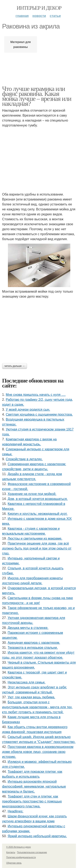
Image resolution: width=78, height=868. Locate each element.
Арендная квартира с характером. (34, 643)
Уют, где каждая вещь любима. (32, 697)
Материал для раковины (21, 44)
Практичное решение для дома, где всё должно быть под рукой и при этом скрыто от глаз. (37, 548)
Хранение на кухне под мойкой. (32, 494)
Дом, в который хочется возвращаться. (38, 499)
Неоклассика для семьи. (27, 682)
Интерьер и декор (39, 8)
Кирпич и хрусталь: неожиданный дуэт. (38, 514)
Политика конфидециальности (21, 857)
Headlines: (16, 811)
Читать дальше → (15, 366)
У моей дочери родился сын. (28, 410)
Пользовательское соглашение (32, 852)
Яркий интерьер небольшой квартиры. (37, 836)
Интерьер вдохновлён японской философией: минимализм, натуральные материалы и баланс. (34, 786)
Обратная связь (14, 863)
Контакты (11, 852)
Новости (39, 16)
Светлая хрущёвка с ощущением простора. (39, 414)
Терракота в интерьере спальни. (33, 648)
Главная (22, 16)
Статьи (55, 16)
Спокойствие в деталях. (24, 459)
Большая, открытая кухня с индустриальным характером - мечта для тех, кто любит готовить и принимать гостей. (37, 707)
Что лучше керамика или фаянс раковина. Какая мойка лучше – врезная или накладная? (37, 96)
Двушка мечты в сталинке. (28, 628)
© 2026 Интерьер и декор (19, 847)
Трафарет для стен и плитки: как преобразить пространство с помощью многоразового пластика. (32, 801)
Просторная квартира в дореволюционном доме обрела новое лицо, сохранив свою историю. (38, 752)
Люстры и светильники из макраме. (35, 538)
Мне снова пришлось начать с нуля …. (36, 395)
